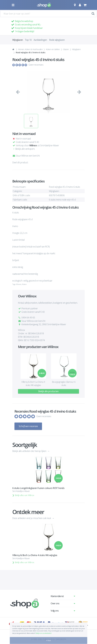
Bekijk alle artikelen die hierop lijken (30, 451)
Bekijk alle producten (48, 391)
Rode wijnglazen (57, 40)
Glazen (66, 49)
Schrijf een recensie (28, 426)
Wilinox (33, 145)
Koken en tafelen (53, 49)
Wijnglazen (76, 49)
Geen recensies (36, 65)
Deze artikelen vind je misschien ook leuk (32, 518)
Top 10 (28, 40)
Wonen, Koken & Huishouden (30, 49)
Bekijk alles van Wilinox (24, 495)
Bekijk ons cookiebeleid (43, 633)
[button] (75, 5)
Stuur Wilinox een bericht (26, 156)
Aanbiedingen (40, 40)
